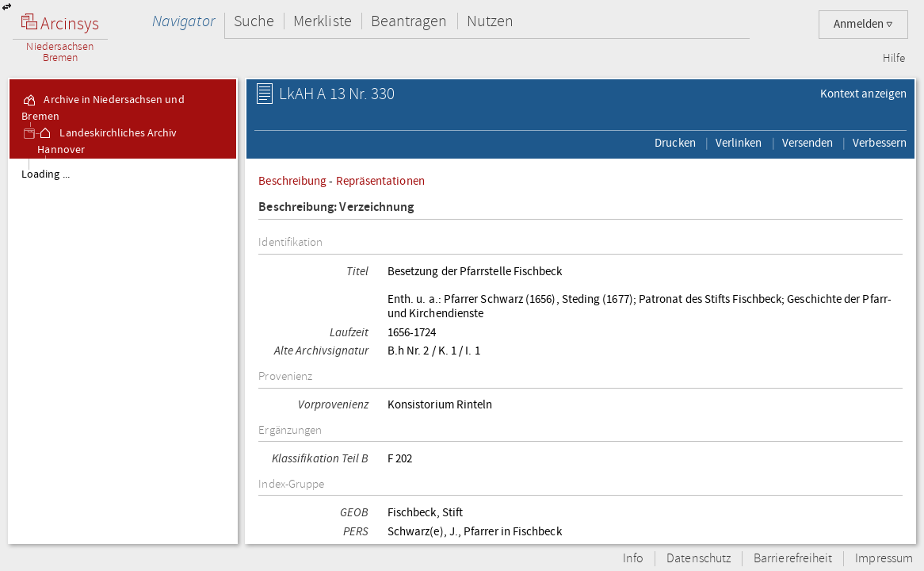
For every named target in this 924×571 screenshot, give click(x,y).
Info (633, 559)
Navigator (183, 21)
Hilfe (894, 59)
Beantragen (409, 21)
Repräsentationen (380, 181)
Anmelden (863, 24)
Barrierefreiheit (793, 559)
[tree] (123, 351)
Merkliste (323, 21)
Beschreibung (292, 181)
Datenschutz (699, 559)
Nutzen (490, 21)
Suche (254, 21)
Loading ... (46, 174)
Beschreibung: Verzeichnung (336, 207)
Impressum (884, 559)
